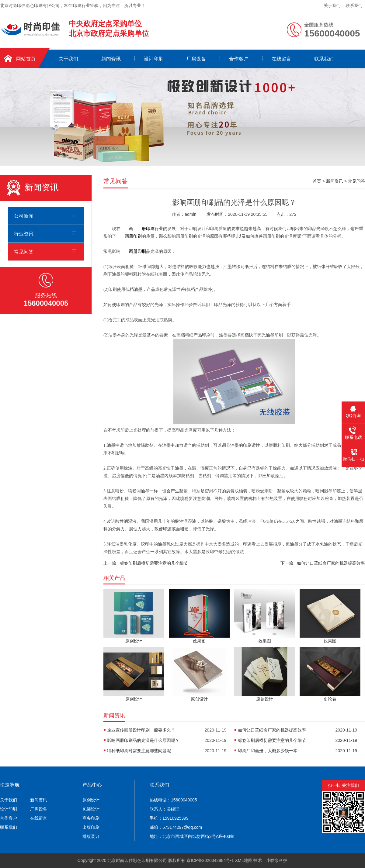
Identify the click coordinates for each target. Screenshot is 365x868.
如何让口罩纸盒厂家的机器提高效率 (272, 730)
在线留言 (281, 59)
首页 (317, 181)
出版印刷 (91, 827)
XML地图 (244, 860)
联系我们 (354, 5)
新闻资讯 (111, 59)
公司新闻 (24, 216)
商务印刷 (91, 818)
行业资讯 (24, 234)
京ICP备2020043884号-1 (210, 860)
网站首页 (26, 59)
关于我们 (332, 5)
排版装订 (91, 836)
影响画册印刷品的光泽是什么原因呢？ (143, 740)
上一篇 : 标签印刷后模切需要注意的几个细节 (146, 563)
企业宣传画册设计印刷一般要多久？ (141, 730)
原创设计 (91, 800)
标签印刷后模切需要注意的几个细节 (272, 740)
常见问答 (24, 252)
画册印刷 (133, 236)
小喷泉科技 (277, 860)
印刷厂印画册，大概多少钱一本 (268, 751)
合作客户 (239, 59)
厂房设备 (196, 59)
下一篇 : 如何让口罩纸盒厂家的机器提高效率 (323, 563)
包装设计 (91, 809)
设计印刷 (154, 59)
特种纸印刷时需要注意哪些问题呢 (139, 751)
